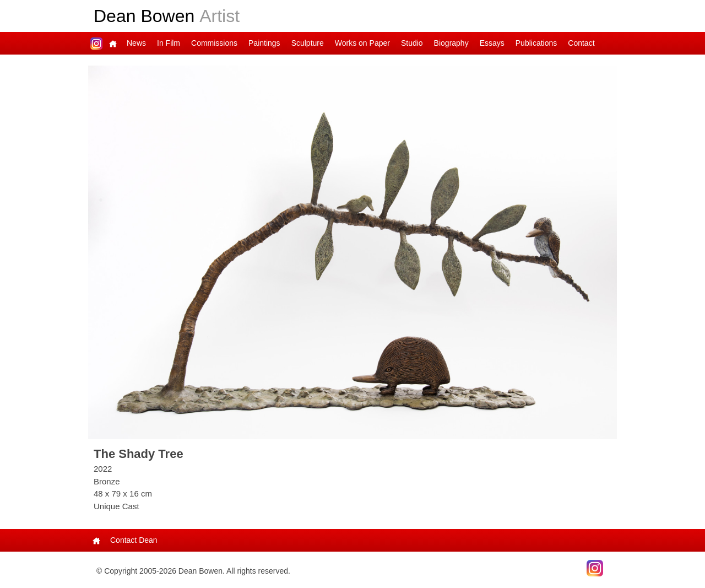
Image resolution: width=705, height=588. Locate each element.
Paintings (264, 43)
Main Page (113, 43)
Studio (412, 43)
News (136, 43)
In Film (169, 43)
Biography (451, 43)
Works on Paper (362, 43)
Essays (492, 43)
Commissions (214, 43)
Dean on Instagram (96, 43)
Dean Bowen (167, 16)
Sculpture (308, 43)
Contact (581, 43)
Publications (536, 43)
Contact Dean (134, 540)
